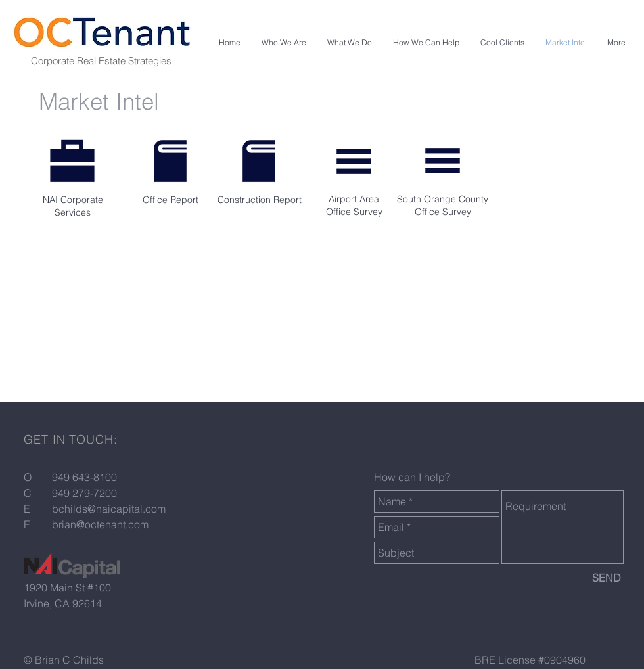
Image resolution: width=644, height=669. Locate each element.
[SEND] (607, 578)
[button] (284, 42)
